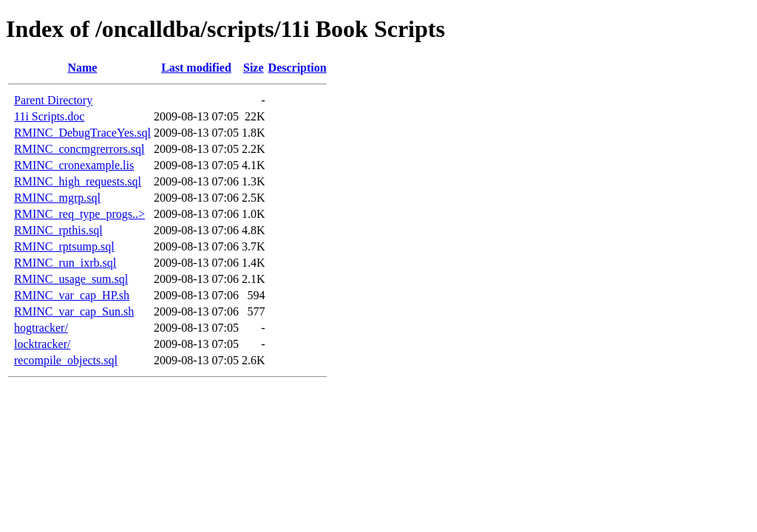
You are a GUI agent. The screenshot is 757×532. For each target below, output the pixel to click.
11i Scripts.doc (49, 116)
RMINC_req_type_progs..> (79, 214)
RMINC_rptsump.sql (64, 246)
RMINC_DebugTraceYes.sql (82, 133)
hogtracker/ (41, 328)
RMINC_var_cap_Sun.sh (74, 311)
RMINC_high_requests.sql (78, 181)
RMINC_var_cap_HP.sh (72, 295)
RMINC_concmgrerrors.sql (79, 149)
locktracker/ (42, 344)
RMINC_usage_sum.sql (71, 279)
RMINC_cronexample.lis (74, 165)
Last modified (196, 68)
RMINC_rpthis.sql (58, 230)
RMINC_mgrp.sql (57, 198)
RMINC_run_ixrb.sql (65, 263)
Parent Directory (53, 100)
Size (254, 68)
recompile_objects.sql (66, 360)
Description (298, 68)
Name (82, 68)
